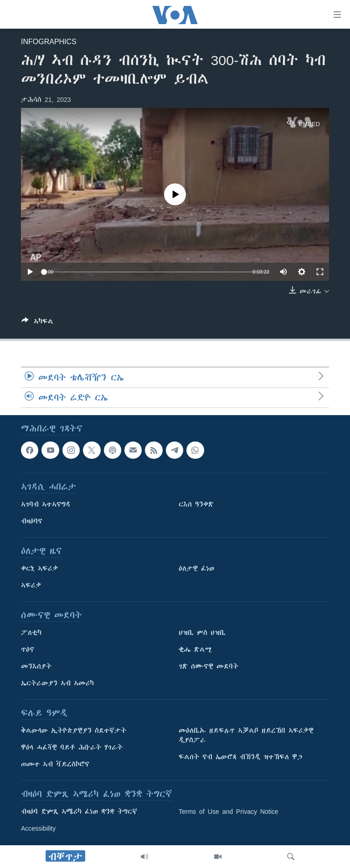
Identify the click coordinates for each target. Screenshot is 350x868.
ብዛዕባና (32, 521)
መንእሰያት (36, 666)
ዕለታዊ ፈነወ (196, 569)
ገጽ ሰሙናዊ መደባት (208, 666)
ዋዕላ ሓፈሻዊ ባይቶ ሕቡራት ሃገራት (72, 747)
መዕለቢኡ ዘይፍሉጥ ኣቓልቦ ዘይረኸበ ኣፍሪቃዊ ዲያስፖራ (246, 735)
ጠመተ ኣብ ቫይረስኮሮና (55, 764)
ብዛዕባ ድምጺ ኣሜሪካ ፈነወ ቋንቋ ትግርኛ (79, 812)
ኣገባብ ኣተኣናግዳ (46, 504)
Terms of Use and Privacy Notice (229, 812)
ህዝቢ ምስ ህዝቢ (202, 633)
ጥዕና (28, 650)
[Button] (37, 323)
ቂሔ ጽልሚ (195, 650)
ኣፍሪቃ (31, 585)
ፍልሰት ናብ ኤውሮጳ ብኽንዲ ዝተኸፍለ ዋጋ (240, 757)
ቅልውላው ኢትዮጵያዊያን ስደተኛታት (74, 731)
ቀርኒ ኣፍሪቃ (39, 569)
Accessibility (38, 828)
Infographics (49, 41)
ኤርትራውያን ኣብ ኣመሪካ (57, 683)
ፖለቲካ (31, 633)
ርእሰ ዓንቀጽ (196, 504)
